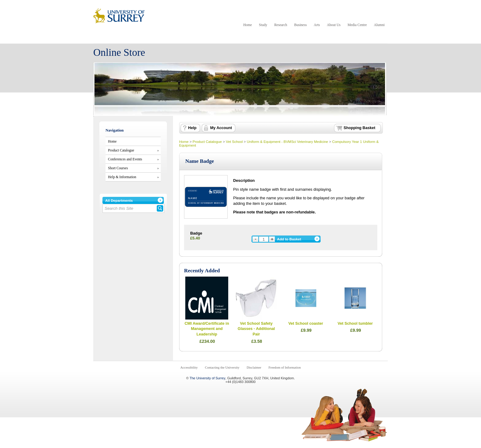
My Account (221, 128)
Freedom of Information (285, 367)
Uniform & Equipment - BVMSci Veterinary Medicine (288, 142)
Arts (317, 25)
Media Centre (357, 25)
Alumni (379, 25)
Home (248, 25)
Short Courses (118, 168)
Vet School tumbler (355, 324)
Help (192, 128)
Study (263, 25)
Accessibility (189, 367)
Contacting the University (222, 367)
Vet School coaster (306, 324)
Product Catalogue (121, 150)
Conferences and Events (125, 159)
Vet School (234, 142)
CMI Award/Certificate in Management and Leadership (207, 329)
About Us (334, 25)
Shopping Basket (359, 128)
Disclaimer (254, 367)
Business (300, 25)
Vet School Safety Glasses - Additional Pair (256, 329)
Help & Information (122, 177)
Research (281, 25)
